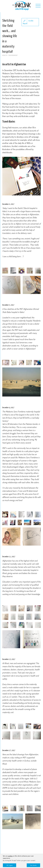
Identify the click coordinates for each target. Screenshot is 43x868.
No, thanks (33, 865)
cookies (10, 856)
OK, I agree (10, 865)
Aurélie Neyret (28, 22)
